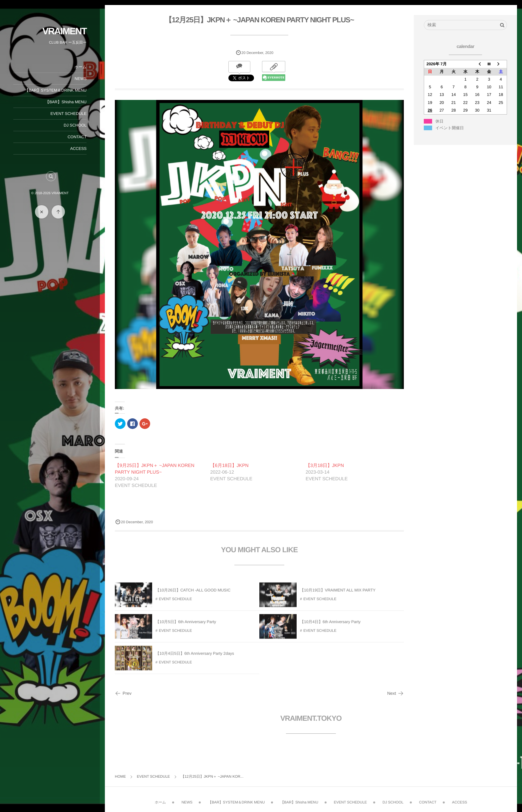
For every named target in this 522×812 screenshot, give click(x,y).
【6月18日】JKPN (229, 465)
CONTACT (77, 137)
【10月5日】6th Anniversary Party (186, 625)
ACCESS (78, 149)
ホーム (80, 67)
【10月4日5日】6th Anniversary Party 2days (195, 657)
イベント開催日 (450, 128)
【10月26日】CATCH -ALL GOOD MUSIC (193, 594)
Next (395, 693)
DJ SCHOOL (75, 125)
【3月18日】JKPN (325, 465)
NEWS (81, 79)
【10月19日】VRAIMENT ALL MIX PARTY (338, 594)
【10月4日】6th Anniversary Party (330, 625)
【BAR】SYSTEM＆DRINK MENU (56, 90)
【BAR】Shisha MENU (66, 102)
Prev (123, 693)
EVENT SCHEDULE (69, 114)
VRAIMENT (64, 31)
